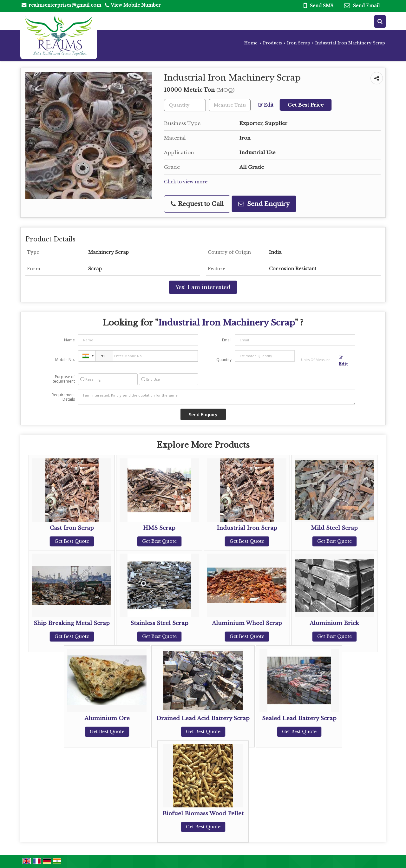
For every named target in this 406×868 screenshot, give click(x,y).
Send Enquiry (264, 204)
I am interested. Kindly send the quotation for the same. (217, 397)
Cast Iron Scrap (72, 528)
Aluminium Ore (107, 718)
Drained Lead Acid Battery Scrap (203, 718)
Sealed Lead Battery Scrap (299, 718)
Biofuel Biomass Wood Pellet (203, 814)
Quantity (224, 360)
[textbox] (230, 105)
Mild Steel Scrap (334, 528)
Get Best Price (306, 105)
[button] (136, 5)
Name (69, 340)
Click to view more (186, 182)
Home (251, 43)
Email (227, 340)
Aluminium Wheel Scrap (247, 623)
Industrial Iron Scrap (247, 528)
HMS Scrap (159, 528)
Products (272, 43)
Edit (266, 105)
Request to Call (197, 204)
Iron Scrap (299, 43)
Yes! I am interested (203, 287)
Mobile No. (65, 360)
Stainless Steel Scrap (159, 623)
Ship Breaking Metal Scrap (72, 623)
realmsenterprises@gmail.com (65, 5)
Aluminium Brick (334, 623)
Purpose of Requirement (63, 379)
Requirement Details (63, 397)
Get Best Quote (72, 541)
